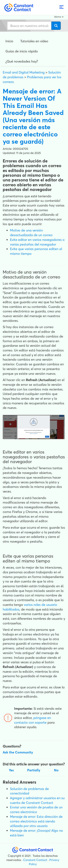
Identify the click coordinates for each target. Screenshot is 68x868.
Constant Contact (35, 860)
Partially (34, 770)
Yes (11, 770)
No (56, 770)
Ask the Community (18, 752)
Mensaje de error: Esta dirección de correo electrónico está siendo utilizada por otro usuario (36, 821)
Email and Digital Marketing (24, 72)
